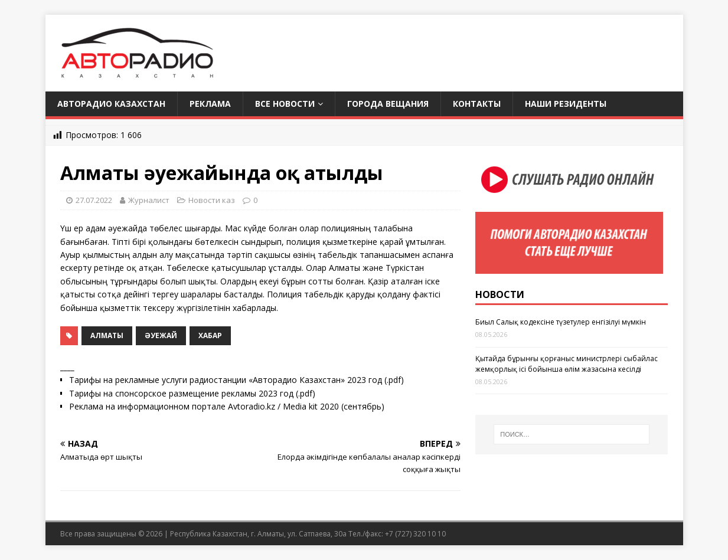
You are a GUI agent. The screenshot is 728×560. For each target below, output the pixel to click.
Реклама (210, 104)
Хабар (210, 335)
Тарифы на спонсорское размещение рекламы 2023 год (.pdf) (192, 393)
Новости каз (212, 200)
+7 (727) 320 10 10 (415, 534)
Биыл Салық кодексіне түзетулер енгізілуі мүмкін (561, 322)
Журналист (149, 200)
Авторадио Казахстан (111, 104)
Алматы (107, 335)
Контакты (477, 104)
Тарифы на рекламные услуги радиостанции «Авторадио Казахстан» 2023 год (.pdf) (236, 380)
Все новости (285, 104)
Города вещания (388, 104)
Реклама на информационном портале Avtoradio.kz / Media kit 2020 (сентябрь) (227, 406)
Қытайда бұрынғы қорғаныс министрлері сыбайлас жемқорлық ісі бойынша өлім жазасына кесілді (567, 364)
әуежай (161, 335)
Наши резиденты (566, 104)
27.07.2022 (94, 200)
